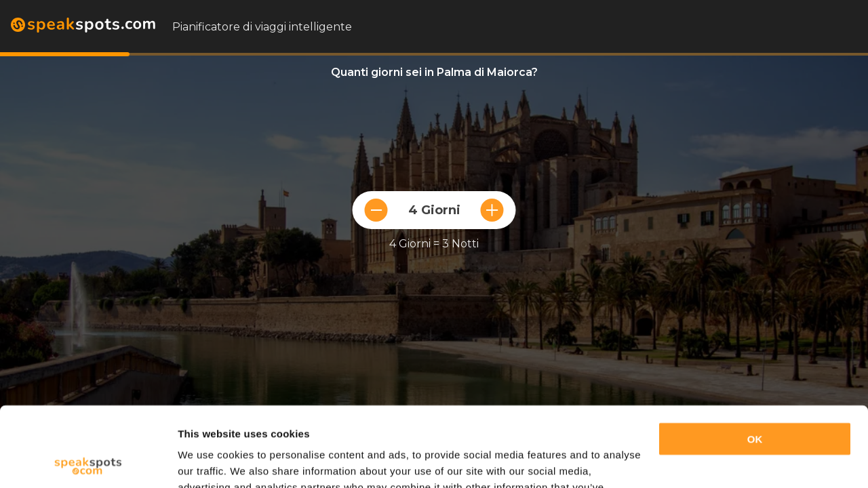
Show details (209, 461)
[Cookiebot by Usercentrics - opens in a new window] (88, 462)
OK (755, 360)
